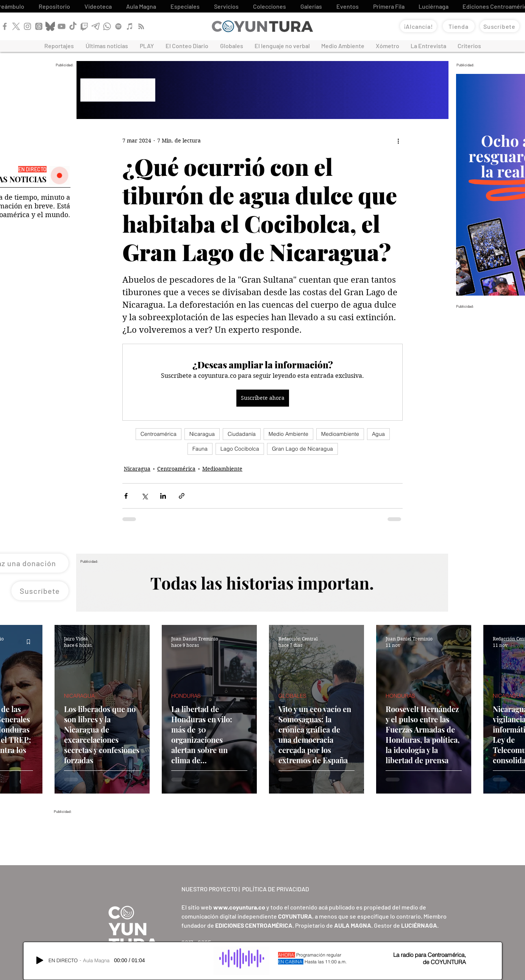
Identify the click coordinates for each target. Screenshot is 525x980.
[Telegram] (96, 26)
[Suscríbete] (500, 26)
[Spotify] (118, 26)
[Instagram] (27, 26)
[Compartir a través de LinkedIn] (163, 496)
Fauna (200, 449)
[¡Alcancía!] (418, 26)
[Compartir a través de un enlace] (182, 496)
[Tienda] (459, 26)
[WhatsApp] (107, 26)
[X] (16, 26)
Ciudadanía (242, 434)
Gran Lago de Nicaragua (302, 449)
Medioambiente (340, 434)
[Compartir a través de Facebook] (126, 496)
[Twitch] (84, 26)
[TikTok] (73, 26)
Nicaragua (202, 434)
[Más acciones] (398, 141)
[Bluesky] (50, 26)
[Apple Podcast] (130, 26)
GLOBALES (292, 696)
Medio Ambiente (288, 434)
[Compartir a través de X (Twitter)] (145, 496)
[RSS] (141, 26)
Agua (378, 434)
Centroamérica (159, 434)
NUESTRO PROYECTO (209, 889)
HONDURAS (186, 696)
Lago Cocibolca (240, 449)
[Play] (40, 960)
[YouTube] (62, 26)
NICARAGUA (79, 696)
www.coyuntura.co (239, 907)
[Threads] (39, 26)
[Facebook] (5, 26)
